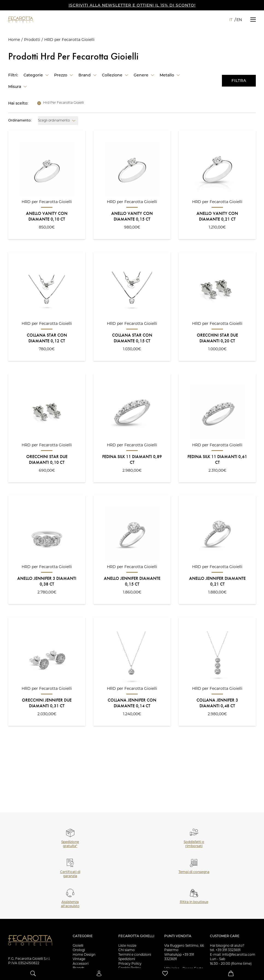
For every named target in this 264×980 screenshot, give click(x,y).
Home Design (84, 954)
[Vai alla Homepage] (30, 19)
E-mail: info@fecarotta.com (233, 954)
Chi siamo (127, 950)
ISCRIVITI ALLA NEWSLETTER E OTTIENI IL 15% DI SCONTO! (132, 5)
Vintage (79, 959)
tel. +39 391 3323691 (225, 950)
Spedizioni (127, 959)
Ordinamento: (20, 121)
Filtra (239, 81)
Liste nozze (127, 945)
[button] (253, 19)
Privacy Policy (130, 963)
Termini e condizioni (135, 954)
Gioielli (78, 945)
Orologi (79, 950)
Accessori (81, 963)
